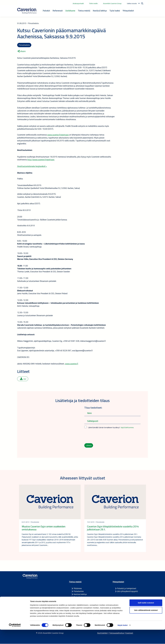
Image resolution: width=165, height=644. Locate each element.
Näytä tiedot (123, 639)
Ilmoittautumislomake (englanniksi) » (32, 166)
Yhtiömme (78, 589)
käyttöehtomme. (127, 428)
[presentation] (102, 436)
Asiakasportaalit (78, 3)
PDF (23, 379)
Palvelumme (79, 592)
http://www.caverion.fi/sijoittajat (41, 160)
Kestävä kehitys (100, 11)
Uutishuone (70, 11)
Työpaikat (78, 597)
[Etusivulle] (27, 11)
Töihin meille (93, 3)
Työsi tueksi (115, 11)
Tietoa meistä (84, 11)
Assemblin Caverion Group (112, 3)
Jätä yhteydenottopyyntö (127, 592)
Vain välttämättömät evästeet (146, 624)
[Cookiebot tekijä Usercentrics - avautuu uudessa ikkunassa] (15, 640)
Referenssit (58, 11)
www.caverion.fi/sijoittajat (58, 135)
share (22, 51)
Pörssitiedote (24, 45)
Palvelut (46, 11)
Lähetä (89, 446)
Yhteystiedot (128, 11)
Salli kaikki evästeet (146, 617)
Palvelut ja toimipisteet (127, 589)
